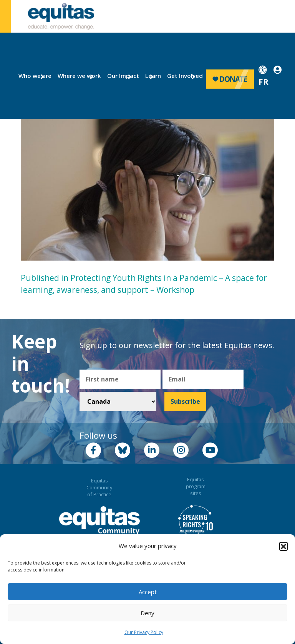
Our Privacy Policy (144, 632)
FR (264, 82)
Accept (148, 592)
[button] (283, 546)
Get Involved (181, 76)
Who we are (32, 76)
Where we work (75, 76)
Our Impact (120, 76)
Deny (147, 613)
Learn (152, 76)
